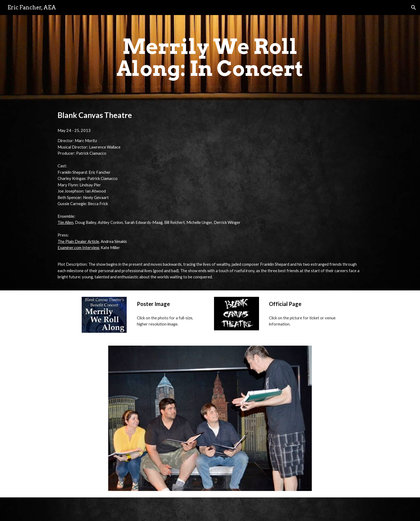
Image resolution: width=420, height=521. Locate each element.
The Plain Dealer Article (78, 241)
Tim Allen (65, 222)
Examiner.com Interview (78, 248)
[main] (210, 58)
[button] (414, 8)
